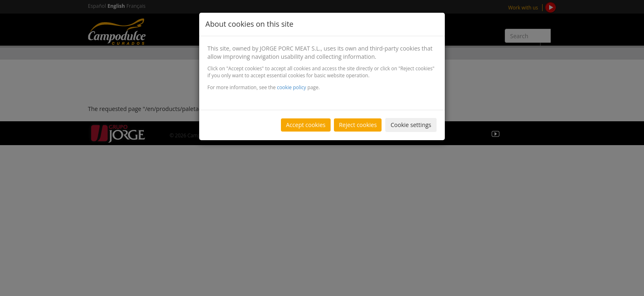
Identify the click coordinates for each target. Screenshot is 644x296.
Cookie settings (411, 125)
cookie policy (291, 87)
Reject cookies (358, 125)
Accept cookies (306, 125)
